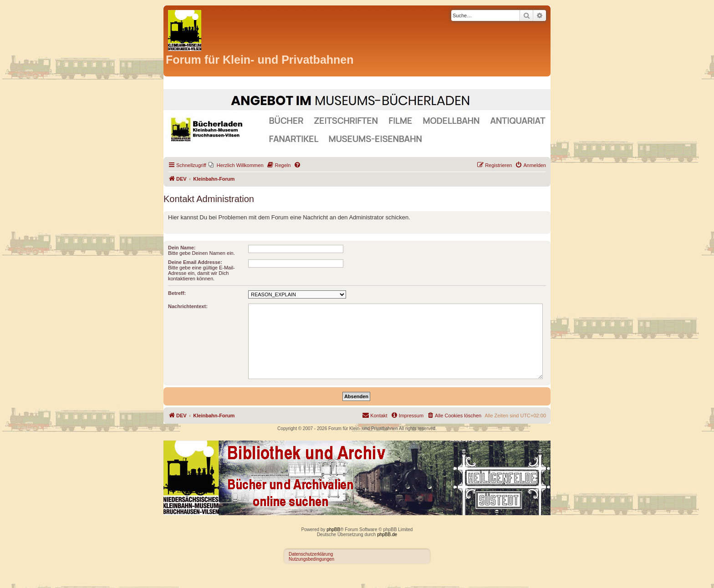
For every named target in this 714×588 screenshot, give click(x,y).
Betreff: (177, 293)
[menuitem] (236, 165)
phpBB (333, 530)
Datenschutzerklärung (311, 554)
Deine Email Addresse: (195, 262)
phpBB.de (387, 535)
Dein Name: (182, 248)
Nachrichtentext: (188, 306)
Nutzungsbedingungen (311, 559)
